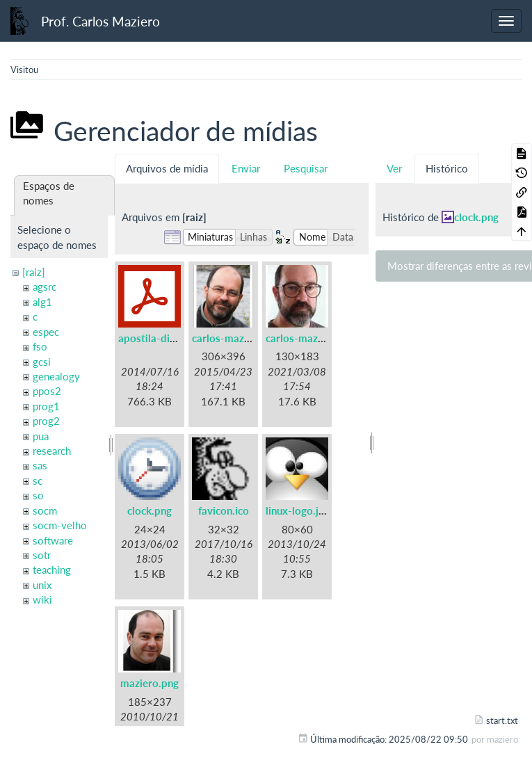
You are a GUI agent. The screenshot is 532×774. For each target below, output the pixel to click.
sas (40, 465)
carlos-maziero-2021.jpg (324, 338)
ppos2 (47, 391)
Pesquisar (306, 168)
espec (46, 332)
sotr (42, 555)
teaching (52, 570)
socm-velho (60, 525)
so (38, 495)
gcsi (42, 362)
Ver (394, 168)
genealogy (56, 376)
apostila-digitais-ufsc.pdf (178, 338)
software (53, 540)
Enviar (246, 168)
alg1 (42, 302)
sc (38, 481)
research (52, 451)
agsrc (45, 287)
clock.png (150, 510)
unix (42, 585)
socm (45, 510)
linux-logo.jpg (298, 510)
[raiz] (34, 272)
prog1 (46, 406)
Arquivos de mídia (167, 168)
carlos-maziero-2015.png (252, 338)
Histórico (447, 168)
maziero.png (150, 683)
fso (40, 346)
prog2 (46, 421)
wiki (42, 599)
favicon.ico (224, 510)
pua (41, 436)
